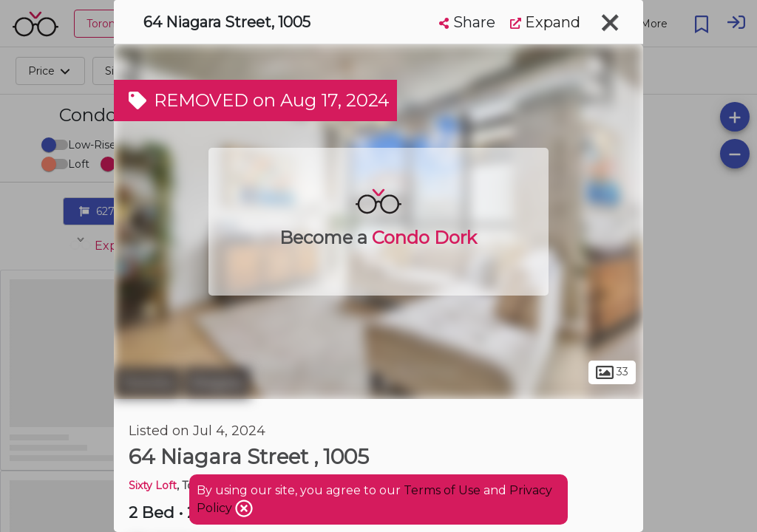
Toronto (147, 383)
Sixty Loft (153, 485)
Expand (545, 22)
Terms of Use (442, 490)
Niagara (217, 383)
